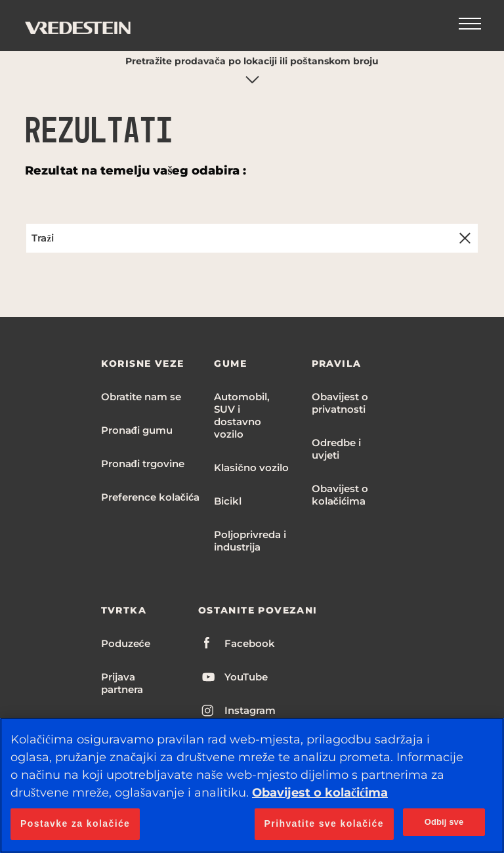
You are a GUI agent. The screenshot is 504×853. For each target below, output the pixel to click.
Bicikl (228, 501)
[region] (252, 785)
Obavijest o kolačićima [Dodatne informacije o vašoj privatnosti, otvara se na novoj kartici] (320, 793)
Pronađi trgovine (143, 464)
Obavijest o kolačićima (340, 495)
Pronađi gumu (137, 430)
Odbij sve (444, 822)
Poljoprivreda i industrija (250, 541)
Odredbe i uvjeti (336, 449)
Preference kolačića (151, 497)
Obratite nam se (141, 397)
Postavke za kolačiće (75, 823)
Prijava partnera (122, 683)
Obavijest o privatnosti (340, 403)
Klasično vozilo (251, 468)
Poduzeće (126, 643)
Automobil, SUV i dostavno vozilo (242, 415)
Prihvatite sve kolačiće (324, 823)
